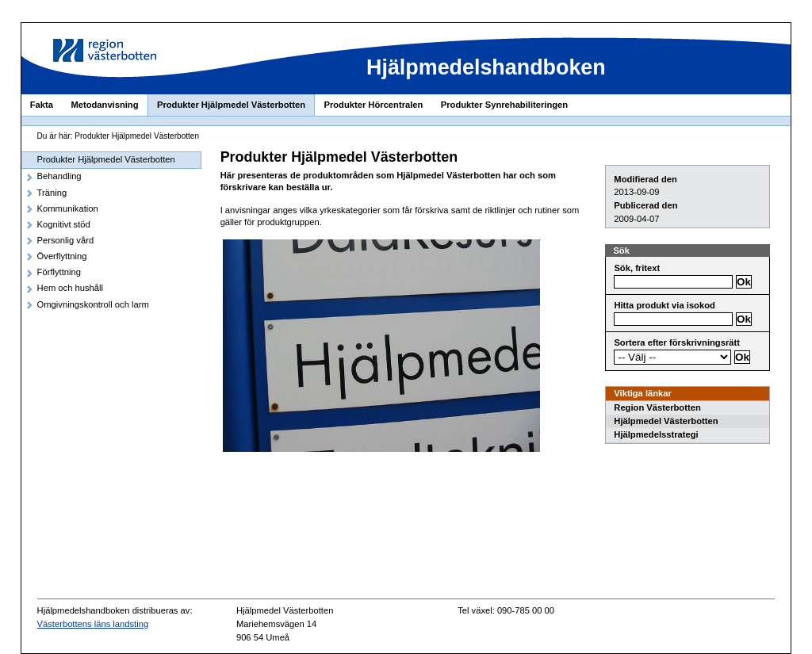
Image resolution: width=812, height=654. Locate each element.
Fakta (42, 105)
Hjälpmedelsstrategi (656, 434)
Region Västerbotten (657, 407)
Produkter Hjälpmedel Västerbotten (231, 105)
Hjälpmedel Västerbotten (666, 421)
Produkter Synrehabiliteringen (504, 105)
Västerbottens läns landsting (93, 624)
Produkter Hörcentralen (373, 105)
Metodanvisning (104, 105)
